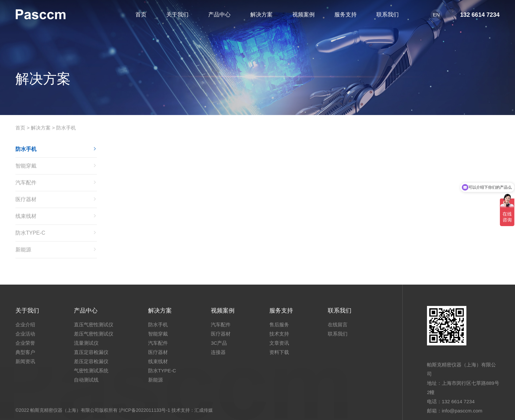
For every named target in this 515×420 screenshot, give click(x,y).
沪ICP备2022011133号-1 (145, 410)
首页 (20, 128)
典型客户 (25, 352)
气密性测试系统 (91, 371)
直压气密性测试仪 (94, 325)
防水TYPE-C (30, 233)
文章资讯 (279, 343)
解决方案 (41, 128)
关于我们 (27, 311)
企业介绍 (25, 325)
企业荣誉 (25, 343)
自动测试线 (86, 380)
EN (436, 15)
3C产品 (219, 343)
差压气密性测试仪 (94, 334)
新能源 (23, 250)
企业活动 (25, 334)
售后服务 (279, 325)
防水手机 (66, 128)
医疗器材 (26, 199)
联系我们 (340, 311)
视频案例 (223, 311)
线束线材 (26, 216)
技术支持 (279, 334)
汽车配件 (26, 183)
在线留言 (338, 325)
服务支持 (281, 311)
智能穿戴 (26, 166)
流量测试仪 (86, 343)
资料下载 (279, 352)
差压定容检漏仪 (91, 361)
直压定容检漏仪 (91, 352)
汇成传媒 (204, 410)
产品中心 (86, 311)
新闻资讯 (25, 361)
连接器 (218, 352)
